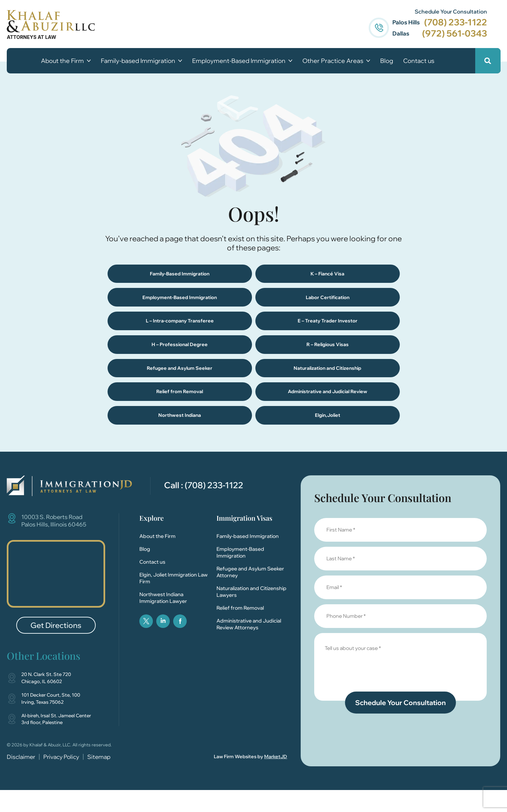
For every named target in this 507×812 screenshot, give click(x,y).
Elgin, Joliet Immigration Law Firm (174, 600)
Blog (387, 61)
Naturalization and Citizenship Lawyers (251, 614)
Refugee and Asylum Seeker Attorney (250, 594)
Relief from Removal (240, 630)
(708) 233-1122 (455, 22)
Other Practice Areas (336, 61)
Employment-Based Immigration (242, 61)
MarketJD (276, 779)
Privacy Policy (61, 779)
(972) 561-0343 (454, 33)
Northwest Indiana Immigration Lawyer (163, 620)
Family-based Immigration (141, 61)
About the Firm (66, 61)
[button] (488, 61)
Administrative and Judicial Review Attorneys (249, 646)
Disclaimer (21, 779)
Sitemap (99, 779)
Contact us (419, 61)
